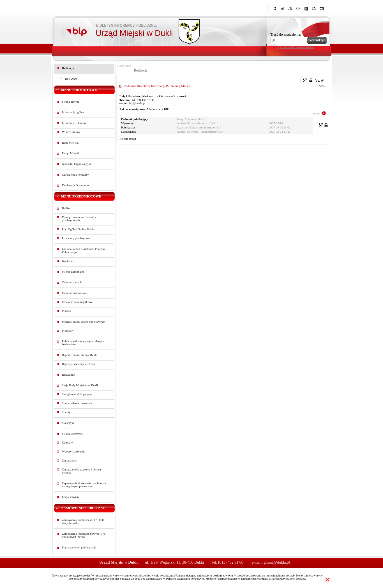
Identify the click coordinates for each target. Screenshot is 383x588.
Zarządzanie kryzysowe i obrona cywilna (81, 471)
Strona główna (71, 102)
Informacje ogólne (73, 112)
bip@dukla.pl (137, 103)
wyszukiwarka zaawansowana (296, 47)
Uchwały (67, 443)
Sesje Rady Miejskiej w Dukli (80, 385)
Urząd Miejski (71, 153)
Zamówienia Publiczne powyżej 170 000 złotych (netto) (84, 535)
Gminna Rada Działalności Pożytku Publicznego (83, 251)
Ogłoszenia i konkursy (75, 175)
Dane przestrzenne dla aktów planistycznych (79, 219)
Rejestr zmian (128, 139)
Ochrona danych (72, 282)
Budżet (66, 208)
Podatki (67, 311)
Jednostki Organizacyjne (77, 164)
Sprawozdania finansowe (77, 403)
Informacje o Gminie (74, 123)
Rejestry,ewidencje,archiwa (78, 364)
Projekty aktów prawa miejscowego (83, 322)
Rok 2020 (71, 79)
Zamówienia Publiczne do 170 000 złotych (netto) (83, 522)
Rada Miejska (70, 143)
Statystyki (68, 423)
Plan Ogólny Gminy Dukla (78, 229)
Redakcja (68, 68)
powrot (316, 113)
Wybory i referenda (74, 452)
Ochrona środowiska (74, 293)
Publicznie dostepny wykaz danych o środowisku (84, 343)
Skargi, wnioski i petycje (77, 394)
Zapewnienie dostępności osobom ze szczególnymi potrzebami (84, 485)
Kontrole (67, 261)
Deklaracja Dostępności (76, 185)
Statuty (66, 412)
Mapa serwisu (70, 497)
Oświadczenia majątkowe (77, 302)
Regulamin (69, 375)
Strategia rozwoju (72, 434)
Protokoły (68, 331)
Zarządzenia (69, 460)
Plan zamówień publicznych (79, 547)
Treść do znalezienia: (286, 34)
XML (322, 86)
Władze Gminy (71, 132)
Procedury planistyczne (76, 238)
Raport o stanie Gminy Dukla (80, 355)
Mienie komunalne (73, 272)
